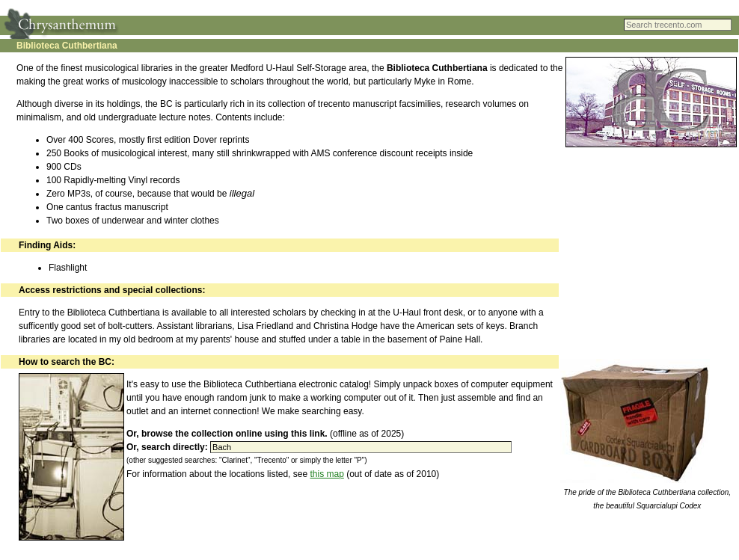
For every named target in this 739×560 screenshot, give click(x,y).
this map (326, 474)
